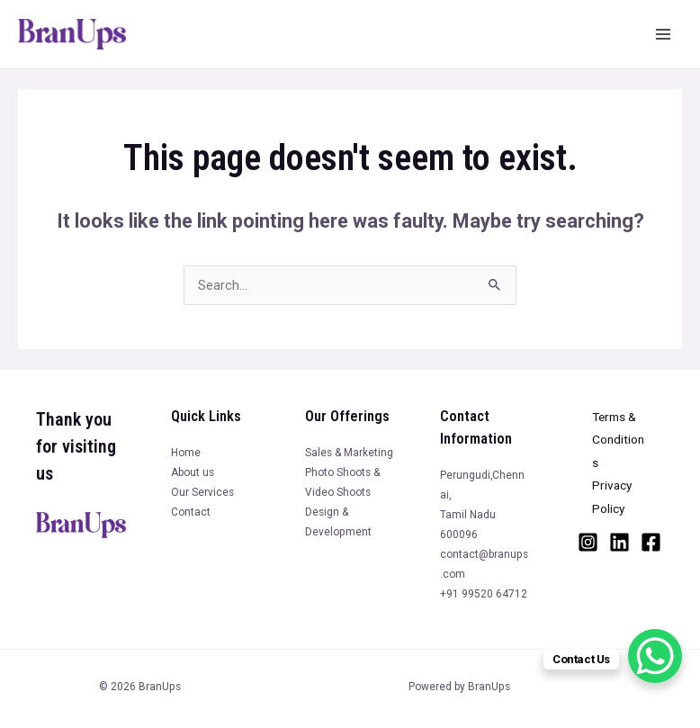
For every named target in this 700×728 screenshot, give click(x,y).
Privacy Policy (612, 496)
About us (193, 472)
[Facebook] (651, 542)
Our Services (202, 492)
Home (186, 453)
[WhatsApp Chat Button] (655, 656)
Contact (191, 512)
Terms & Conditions (618, 440)
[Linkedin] (619, 542)
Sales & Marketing (349, 453)
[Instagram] (588, 542)
